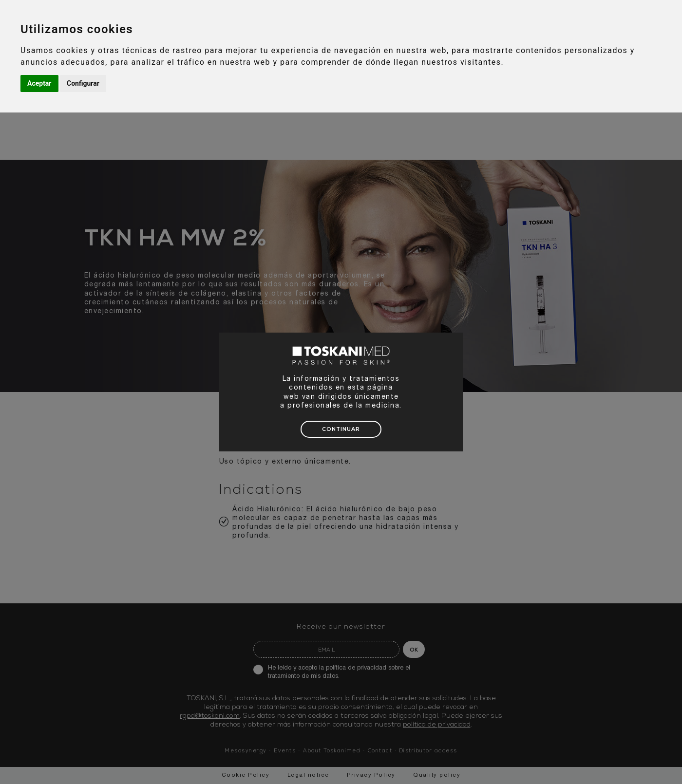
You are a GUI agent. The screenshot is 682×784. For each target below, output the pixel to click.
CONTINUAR (341, 430)
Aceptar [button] (39, 83)
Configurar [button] (83, 83)
